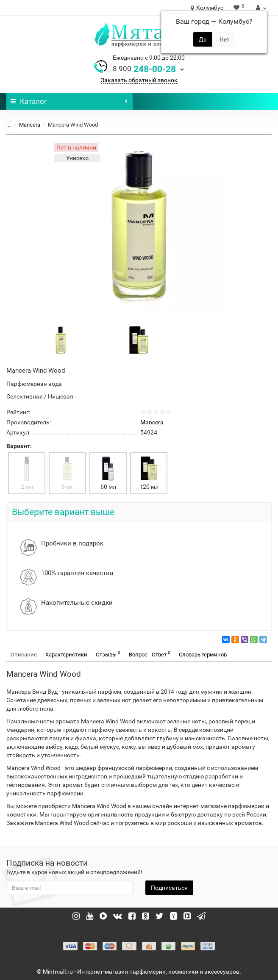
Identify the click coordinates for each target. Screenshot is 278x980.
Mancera (30, 125)
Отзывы (108, 654)
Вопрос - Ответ (150, 654)
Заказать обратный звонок (139, 80)
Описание (24, 655)
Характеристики (66, 655)
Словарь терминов (203, 655)
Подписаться (169, 888)
